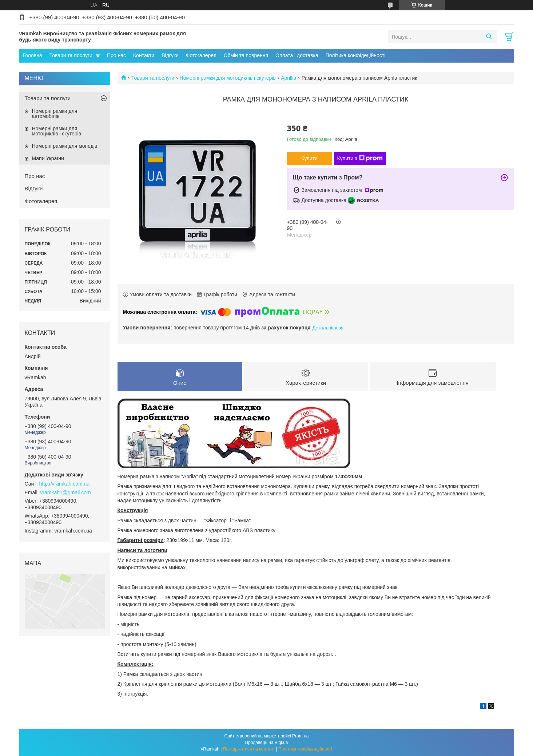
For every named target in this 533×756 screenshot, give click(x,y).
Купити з (360, 158)
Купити (309, 158)
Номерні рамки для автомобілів (55, 114)
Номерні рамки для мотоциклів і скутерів (228, 78)
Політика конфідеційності (356, 55)
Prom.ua (300, 736)
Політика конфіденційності (305, 749)
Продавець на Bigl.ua (266, 743)
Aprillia (289, 78)
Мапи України (48, 158)
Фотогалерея (201, 55)
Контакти (144, 55)
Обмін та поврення (246, 55)
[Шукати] (489, 37)
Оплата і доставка (297, 55)
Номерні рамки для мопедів (65, 146)
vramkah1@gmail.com (65, 492)
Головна (33, 55)
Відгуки (170, 55)
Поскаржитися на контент (249, 749)
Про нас (116, 55)
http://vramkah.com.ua (65, 484)
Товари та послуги (71, 55)
